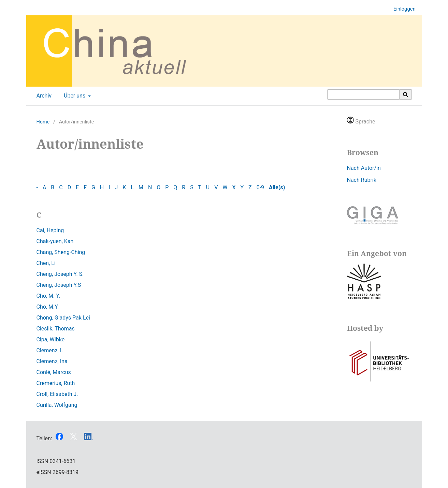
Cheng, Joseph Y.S (59, 285)
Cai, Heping (50, 230)
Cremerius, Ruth (56, 383)
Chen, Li (46, 263)
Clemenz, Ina (52, 361)
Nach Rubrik (362, 180)
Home (43, 122)
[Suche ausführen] (406, 94)
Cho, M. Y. (48, 296)
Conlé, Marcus (54, 372)
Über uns (74, 96)
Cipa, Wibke (51, 339)
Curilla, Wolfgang (57, 405)
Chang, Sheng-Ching (61, 252)
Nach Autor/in (364, 168)
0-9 (260, 187)
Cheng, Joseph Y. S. (60, 274)
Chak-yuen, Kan (55, 241)
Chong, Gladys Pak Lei (63, 318)
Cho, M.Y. (48, 307)
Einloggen (402, 9)
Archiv (43, 96)
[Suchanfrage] (363, 94)
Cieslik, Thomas (56, 329)
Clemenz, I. (50, 350)
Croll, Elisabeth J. (57, 394)
